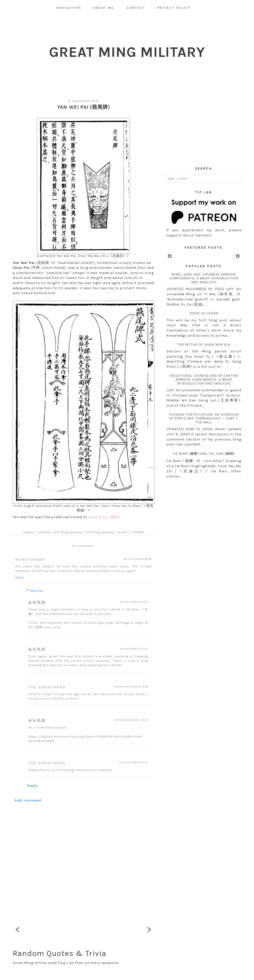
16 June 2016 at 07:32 (134, 649)
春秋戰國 (37, 603)
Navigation (69, 8)
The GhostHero (47, 687)
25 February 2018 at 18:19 (131, 720)
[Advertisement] (204, 127)
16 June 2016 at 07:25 (134, 602)
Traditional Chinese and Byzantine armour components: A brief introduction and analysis (204, 380)
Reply (20, 578)
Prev (170, 256)
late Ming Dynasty (68, 532)
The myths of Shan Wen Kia (204, 345)
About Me (104, 8)
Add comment (28, 800)
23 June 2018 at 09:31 (134, 762)
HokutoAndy (31, 560)
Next (238, 256)
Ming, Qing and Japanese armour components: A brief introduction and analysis (204, 278)
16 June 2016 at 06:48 (138, 559)
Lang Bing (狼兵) (104, 517)
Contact (136, 8)
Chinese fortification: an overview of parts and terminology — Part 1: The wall (204, 418)
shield (121, 532)
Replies (37, 591)
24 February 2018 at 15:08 (131, 687)
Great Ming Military (127, 52)
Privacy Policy (174, 8)
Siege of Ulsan (204, 313)
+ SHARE (137, 532)
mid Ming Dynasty (99, 532)
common (43, 532)
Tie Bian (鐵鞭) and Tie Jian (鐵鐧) (204, 454)
